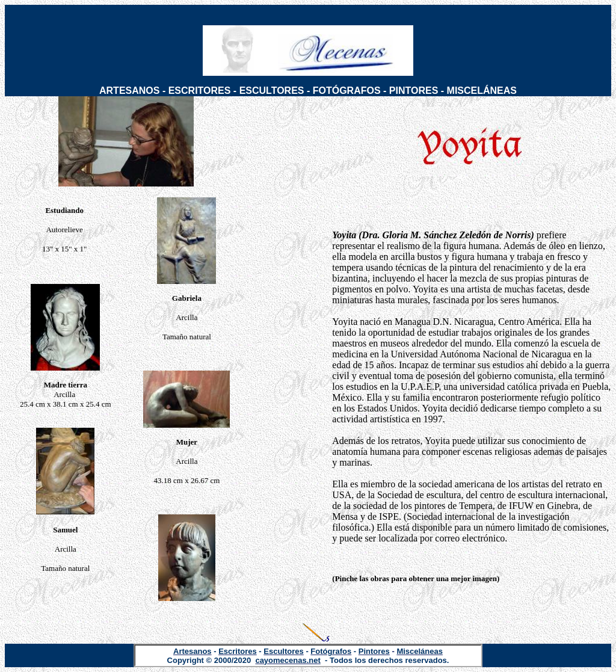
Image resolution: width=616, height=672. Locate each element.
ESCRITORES (200, 91)
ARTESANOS (129, 91)
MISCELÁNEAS (482, 91)
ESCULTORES (272, 91)
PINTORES (414, 91)
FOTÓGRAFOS (347, 91)
